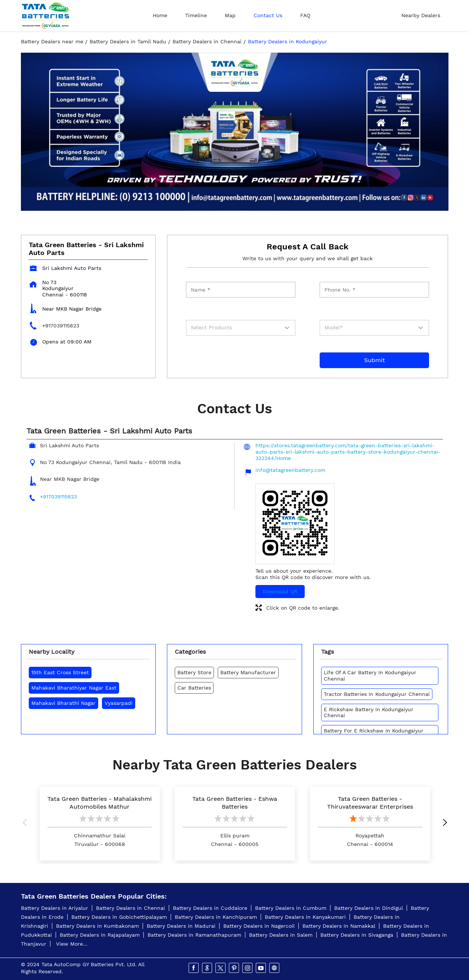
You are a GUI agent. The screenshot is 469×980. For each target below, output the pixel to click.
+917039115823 (61, 326)
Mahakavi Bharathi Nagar (63, 703)
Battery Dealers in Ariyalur (55, 908)
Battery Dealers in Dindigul (369, 908)
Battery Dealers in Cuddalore (210, 908)
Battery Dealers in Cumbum (291, 908)
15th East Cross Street (60, 672)
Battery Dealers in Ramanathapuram (194, 935)
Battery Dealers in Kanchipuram (216, 917)
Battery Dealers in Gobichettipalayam (119, 917)
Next (443, 824)
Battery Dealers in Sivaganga (357, 935)
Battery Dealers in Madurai (181, 926)
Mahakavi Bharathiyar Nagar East (74, 688)
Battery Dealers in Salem (281, 935)
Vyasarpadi (119, 703)
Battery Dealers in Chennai (131, 908)
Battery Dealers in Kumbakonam (97, 926)
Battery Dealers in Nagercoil (259, 926)
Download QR (280, 591)
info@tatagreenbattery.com (290, 470)
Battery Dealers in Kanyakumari (305, 917)
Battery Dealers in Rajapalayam (100, 935)
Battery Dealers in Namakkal (339, 926)
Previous (27, 824)
